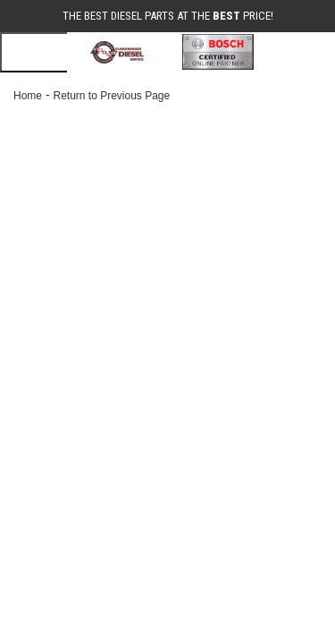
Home (28, 96)
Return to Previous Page (111, 96)
